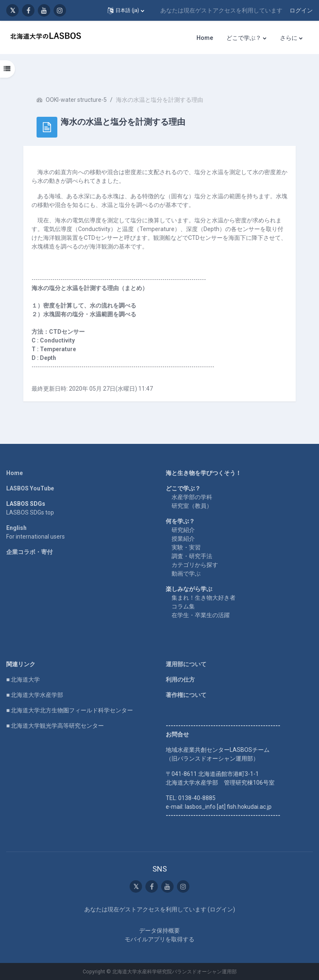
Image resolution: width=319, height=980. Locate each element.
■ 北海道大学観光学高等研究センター (55, 726)
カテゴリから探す (195, 565)
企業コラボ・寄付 (29, 552)
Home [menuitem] (205, 38)
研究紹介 (183, 530)
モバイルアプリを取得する (159, 939)
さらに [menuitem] (289, 38)
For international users (36, 537)
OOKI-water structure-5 (76, 100)
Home (15, 473)
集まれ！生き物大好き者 (204, 598)
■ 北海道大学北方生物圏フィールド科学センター (70, 710)
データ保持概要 (159, 931)
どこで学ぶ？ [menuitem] (244, 38)
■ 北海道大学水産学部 (35, 695)
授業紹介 (183, 539)
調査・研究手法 (192, 556)
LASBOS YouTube (30, 488)
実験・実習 (186, 547)
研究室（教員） (192, 506)
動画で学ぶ (186, 574)
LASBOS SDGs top (30, 512)
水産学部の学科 (192, 497)
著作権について (186, 695)
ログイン (301, 10)
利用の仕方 (180, 680)
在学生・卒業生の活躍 (201, 615)
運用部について (186, 664)
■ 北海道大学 (23, 680)
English (16, 528)
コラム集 (183, 606)
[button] (126, 10)
